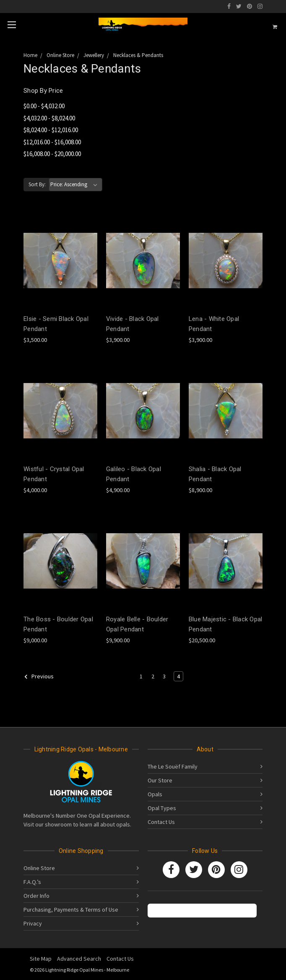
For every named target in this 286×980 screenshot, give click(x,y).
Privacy (33, 923)
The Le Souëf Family (173, 766)
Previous (39, 677)
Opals (155, 794)
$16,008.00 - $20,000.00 (52, 154)
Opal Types (162, 808)
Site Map (41, 959)
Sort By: (37, 184)
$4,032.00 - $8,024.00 (49, 118)
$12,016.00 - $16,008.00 (52, 142)
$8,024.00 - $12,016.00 (51, 130)
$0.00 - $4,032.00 (44, 106)
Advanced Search (79, 959)
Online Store (39, 868)
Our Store (160, 780)
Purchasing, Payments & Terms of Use (71, 910)
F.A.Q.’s (32, 882)
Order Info (36, 896)
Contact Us (161, 822)
